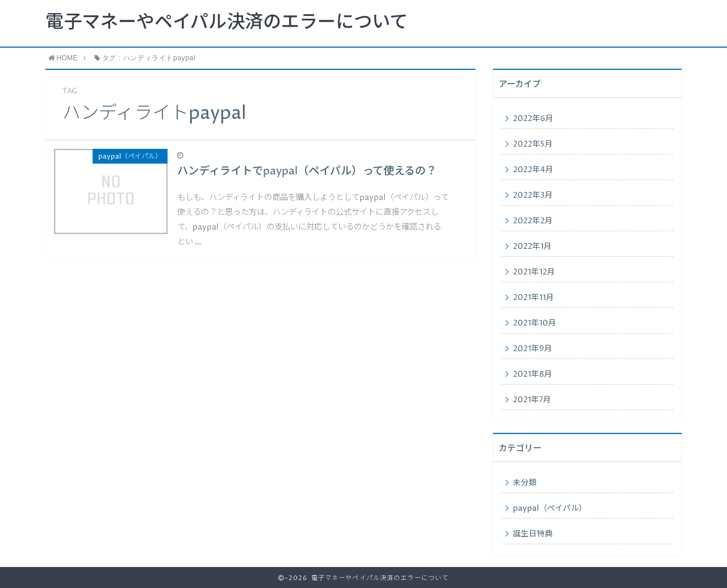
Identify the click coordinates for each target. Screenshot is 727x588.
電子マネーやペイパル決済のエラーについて (227, 23)
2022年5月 (533, 144)
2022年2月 (533, 221)
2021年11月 (533, 298)
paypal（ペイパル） (550, 508)
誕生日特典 (533, 534)
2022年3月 (533, 195)
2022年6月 (533, 119)
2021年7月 (532, 400)
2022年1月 (532, 247)
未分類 (525, 483)
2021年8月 (532, 374)
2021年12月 (534, 272)
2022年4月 (533, 170)
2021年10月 (534, 323)
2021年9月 (532, 349)
